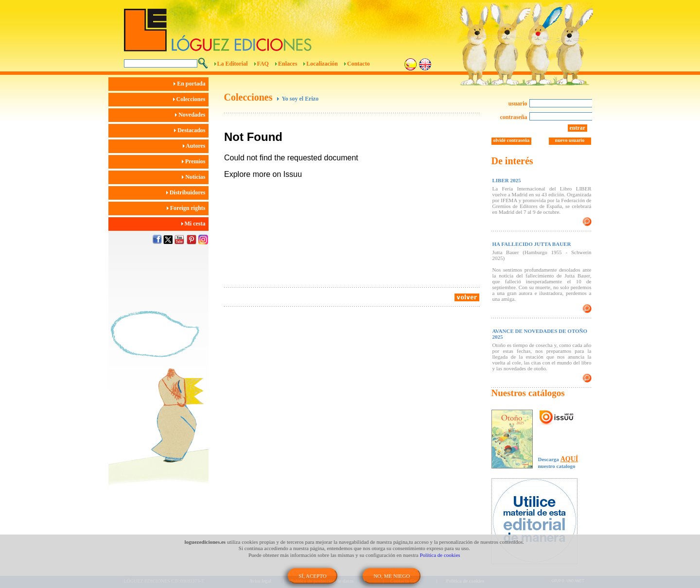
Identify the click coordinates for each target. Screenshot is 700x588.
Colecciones (191, 99)
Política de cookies (440, 555)
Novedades (192, 115)
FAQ (263, 64)
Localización (322, 64)
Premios (195, 161)
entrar (578, 128)
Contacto (359, 64)
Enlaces (288, 64)
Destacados (191, 130)
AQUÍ (569, 459)
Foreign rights (188, 208)
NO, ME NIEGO (392, 576)
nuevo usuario (570, 140)
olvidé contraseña (512, 140)
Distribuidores (187, 192)
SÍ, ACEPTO (312, 576)
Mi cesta (195, 224)
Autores (196, 146)
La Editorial (233, 64)
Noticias (195, 177)
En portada (191, 84)
